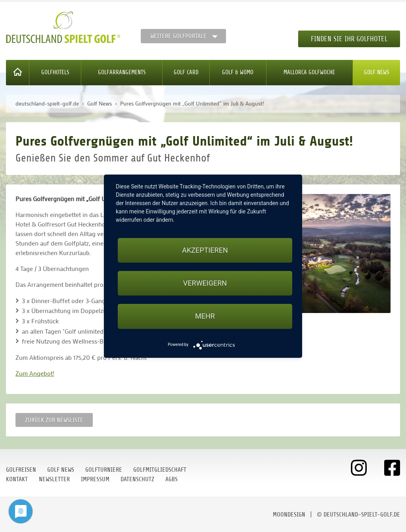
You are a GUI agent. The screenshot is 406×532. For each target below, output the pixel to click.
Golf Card (186, 72)
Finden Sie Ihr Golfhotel (349, 39)
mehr (205, 316)
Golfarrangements (122, 72)
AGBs (171, 479)
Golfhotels (55, 72)
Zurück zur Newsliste (54, 420)
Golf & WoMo (238, 72)
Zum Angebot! (35, 373)
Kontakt (17, 479)
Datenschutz (137, 479)
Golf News (377, 72)
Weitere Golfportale (178, 36)
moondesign (289, 515)
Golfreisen (21, 470)
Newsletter (54, 479)
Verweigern (205, 283)
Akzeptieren (205, 250)
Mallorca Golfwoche (309, 72)
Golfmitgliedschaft (160, 470)
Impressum (95, 479)
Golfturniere (104, 470)
